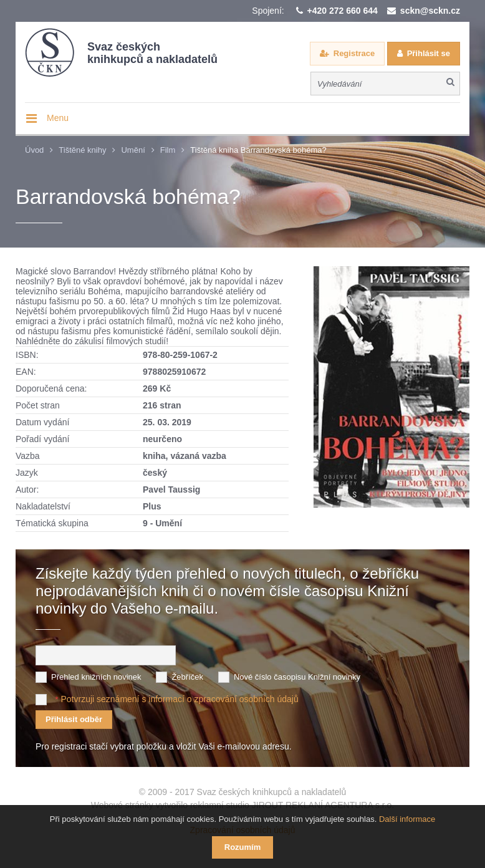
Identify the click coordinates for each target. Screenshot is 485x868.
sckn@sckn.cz (430, 11)
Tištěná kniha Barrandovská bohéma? (258, 150)
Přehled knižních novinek (96, 677)
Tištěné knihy (82, 150)
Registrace (354, 53)
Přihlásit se (429, 53)
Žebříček (187, 677)
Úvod (34, 150)
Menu (58, 118)
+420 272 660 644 (343, 11)
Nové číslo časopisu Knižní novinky (297, 677)
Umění (133, 150)
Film (168, 150)
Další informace (407, 819)
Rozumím (243, 847)
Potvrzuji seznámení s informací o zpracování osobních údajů (179, 699)
